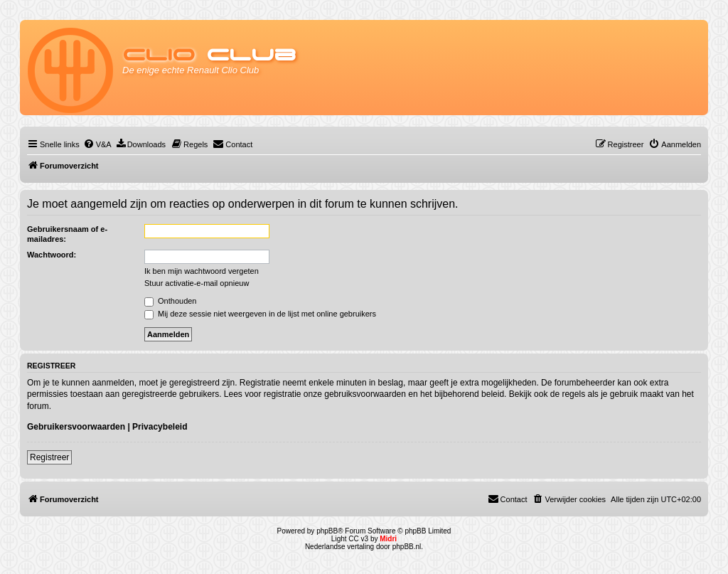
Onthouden (171, 301)
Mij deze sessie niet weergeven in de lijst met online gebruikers (260, 314)
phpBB (327, 531)
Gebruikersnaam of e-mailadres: (67, 234)
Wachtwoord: (52, 255)
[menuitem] (97, 144)
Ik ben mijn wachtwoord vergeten (202, 271)
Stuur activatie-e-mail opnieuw (197, 283)
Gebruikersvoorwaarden (76, 427)
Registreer (49, 457)
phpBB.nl (407, 547)
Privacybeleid (160, 427)
